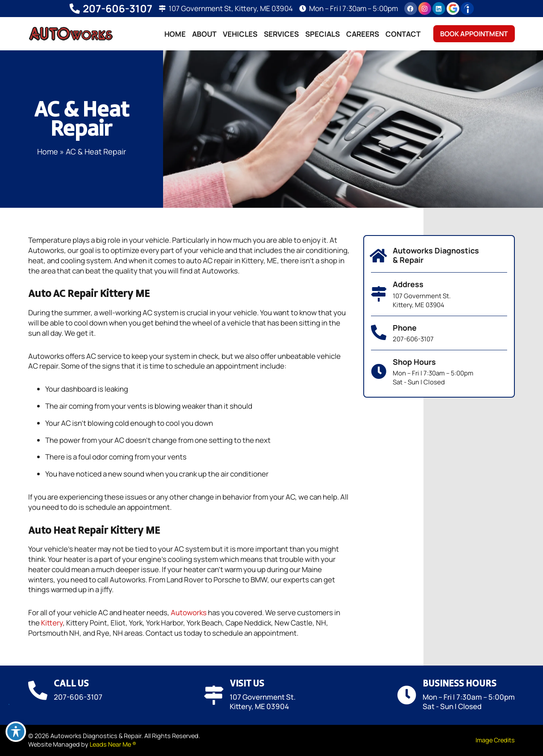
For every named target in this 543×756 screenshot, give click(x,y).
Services (281, 34)
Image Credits (495, 740)
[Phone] (379, 333)
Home (175, 34)
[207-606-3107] (75, 9)
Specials (323, 34)
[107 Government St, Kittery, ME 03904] (162, 9)
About (204, 34)
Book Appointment (474, 34)
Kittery (52, 623)
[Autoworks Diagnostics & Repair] (379, 256)
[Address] (379, 294)
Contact (403, 34)
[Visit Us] (214, 695)
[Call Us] (38, 691)
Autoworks (189, 612)
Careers (363, 34)
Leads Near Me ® (113, 744)
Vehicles (240, 34)
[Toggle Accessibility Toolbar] (16, 732)
